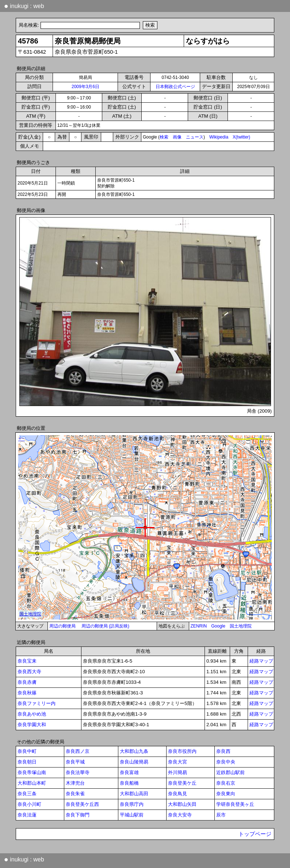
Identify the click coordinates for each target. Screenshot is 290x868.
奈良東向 (226, 794)
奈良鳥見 (178, 794)
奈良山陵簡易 (134, 762)
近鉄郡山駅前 (230, 772)
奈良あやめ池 (32, 714)
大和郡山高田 (134, 794)
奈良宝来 (27, 661)
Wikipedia (219, 137)
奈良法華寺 (78, 772)
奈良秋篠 (27, 693)
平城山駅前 (132, 815)
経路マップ (261, 661)
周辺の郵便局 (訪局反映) (105, 626)
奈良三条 (27, 794)
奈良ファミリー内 (37, 703)
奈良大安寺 (180, 815)
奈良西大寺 (29, 672)
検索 (164, 137)
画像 (177, 137)
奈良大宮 (178, 762)
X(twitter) (241, 137)
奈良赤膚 (27, 682)
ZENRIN (199, 626)
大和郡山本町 (32, 783)
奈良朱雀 (75, 794)
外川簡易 (178, 772)
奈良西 (223, 751)
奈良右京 (226, 783)
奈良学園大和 (32, 725)
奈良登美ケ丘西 (82, 804)
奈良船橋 (129, 783)
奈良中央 (226, 762)
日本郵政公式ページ (175, 87)
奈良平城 (75, 762)
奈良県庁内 (132, 804)
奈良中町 (27, 751)
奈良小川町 (29, 804)
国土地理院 (241, 626)
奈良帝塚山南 (32, 772)
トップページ (255, 834)
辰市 (221, 815)
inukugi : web (24, 6)
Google (218, 626)
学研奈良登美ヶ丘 (235, 804)
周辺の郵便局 (62, 626)
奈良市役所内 (182, 751)
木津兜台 (75, 783)
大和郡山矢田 (182, 804)
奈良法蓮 (27, 815)
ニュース (195, 137)
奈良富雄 (129, 772)
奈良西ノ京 (78, 751)
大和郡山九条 (134, 751)
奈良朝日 (27, 762)
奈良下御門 (78, 815)
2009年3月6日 (85, 87)
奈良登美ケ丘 (182, 783)
